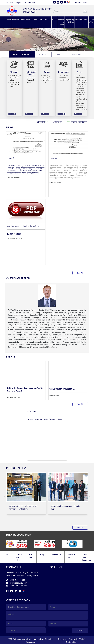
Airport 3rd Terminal (22, 54)
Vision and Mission (30, 81)
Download (14, 234)
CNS (49, 20)
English (78, 2)
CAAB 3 (59, 54)
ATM (45, 20)
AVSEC (54, 20)
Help (42, 555)
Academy (78, 20)
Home (9, 20)
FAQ (7, 555)
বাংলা (85, 2)
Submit (80, 630)
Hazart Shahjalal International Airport (16, 78)
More (12, 114)
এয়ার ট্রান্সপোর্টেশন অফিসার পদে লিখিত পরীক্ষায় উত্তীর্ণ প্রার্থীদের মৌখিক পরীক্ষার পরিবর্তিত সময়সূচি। (81, 104)
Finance (36, 20)
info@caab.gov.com (16, 2)
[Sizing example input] (68, 11)
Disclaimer (56, 555)
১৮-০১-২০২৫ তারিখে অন (64, 77)
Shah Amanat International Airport (15, 84)
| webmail (31, 2)
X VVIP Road (76, 54)
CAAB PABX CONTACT (19, 586)
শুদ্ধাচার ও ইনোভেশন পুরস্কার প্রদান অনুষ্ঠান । (23, 226)
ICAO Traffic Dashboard (87, 557)
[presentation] (4, 497)
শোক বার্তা (11, 158)
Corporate (16, 20)
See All (80, 273)
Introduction (31, 78)
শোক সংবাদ (54, 158)
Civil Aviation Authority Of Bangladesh (45, 419)
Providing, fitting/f (47, 77)
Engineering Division (69, 21)
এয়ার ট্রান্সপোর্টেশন (65, 80)
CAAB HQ (43, 54)
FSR (41, 20)
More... (85, 20)
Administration (26, 20)
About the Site (19, 557)
